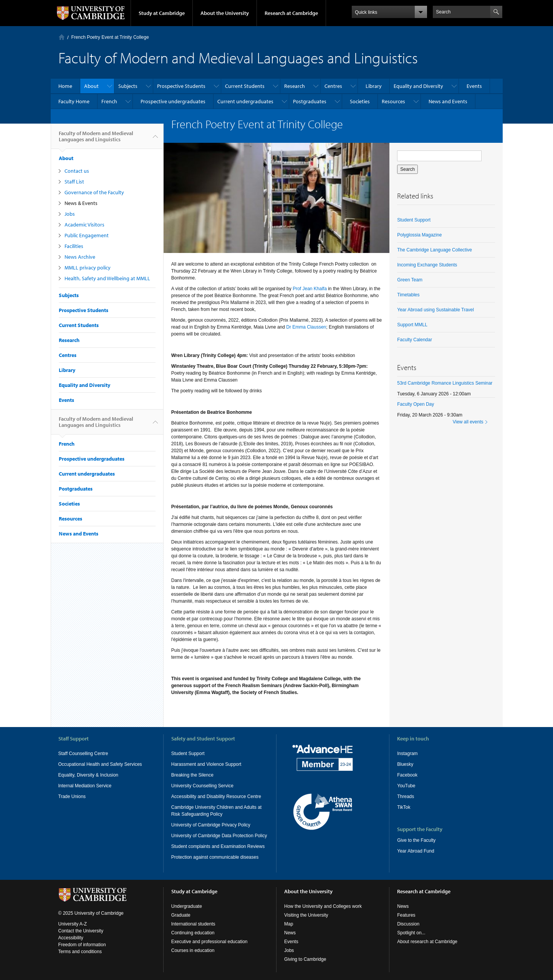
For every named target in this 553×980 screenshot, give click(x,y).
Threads (406, 797)
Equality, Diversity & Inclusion (89, 775)
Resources (393, 101)
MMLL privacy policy (88, 268)
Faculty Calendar (415, 340)
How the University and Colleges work (323, 906)
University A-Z (73, 924)
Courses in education (193, 950)
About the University (225, 13)
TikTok (404, 807)
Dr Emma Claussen (306, 327)
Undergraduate (187, 906)
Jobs (70, 214)
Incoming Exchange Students (427, 265)
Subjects (128, 86)
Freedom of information (82, 945)
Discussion (408, 924)
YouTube (406, 786)
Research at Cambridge (291, 13)
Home (62, 37)
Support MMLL (412, 325)
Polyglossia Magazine (419, 235)
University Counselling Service (202, 786)
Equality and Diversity (418, 86)
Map (289, 924)
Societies (360, 101)
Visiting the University (306, 915)
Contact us (77, 171)
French (109, 101)
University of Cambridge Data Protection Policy (219, 836)
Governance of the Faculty (94, 192)
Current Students (245, 86)
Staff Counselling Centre (83, 754)
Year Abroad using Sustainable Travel (435, 310)
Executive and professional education (209, 942)
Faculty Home (74, 101)
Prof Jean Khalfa (310, 289)
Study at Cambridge (162, 13)
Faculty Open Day (416, 404)
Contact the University (81, 931)
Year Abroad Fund (416, 851)
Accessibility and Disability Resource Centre (216, 797)
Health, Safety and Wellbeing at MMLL (107, 278)
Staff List (74, 182)
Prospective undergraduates (173, 101)
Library (374, 86)
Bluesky (405, 764)
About (91, 86)
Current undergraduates (245, 101)
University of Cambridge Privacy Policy (211, 825)
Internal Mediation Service (85, 786)
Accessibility (71, 938)
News (290, 933)
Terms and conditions (80, 952)
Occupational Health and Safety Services (100, 764)
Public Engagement (87, 235)
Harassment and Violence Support (206, 764)
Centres (333, 86)
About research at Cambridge (427, 942)
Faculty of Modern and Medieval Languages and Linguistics (96, 139)
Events (474, 86)
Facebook (407, 775)
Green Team (410, 280)
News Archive (80, 257)
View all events (468, 422)
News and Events (448, 101)
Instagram (407, 754)
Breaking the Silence (192, 775)
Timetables (408, 295)
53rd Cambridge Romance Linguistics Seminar (445, 383)
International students (193, 924)
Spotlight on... (411, 933)
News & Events (81, 203)
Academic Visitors (84, 225)
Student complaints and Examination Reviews (218, 846)
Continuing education (193, 933)
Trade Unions (72, 797)
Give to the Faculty (416, 840)
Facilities (74, 246)
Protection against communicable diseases (215, 857)
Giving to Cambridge (305, 959)
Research (295, 86)
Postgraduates (310, 101)
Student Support (414, 220)
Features (406, 915)
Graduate (181, 915)
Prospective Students (181, 86)
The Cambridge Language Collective (435, 250)
